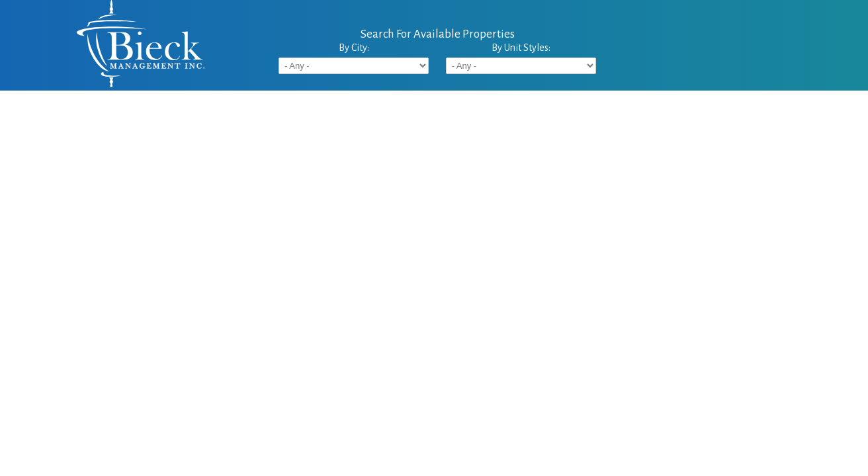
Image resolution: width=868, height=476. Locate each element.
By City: (354, 48)
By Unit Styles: (521, 48)
